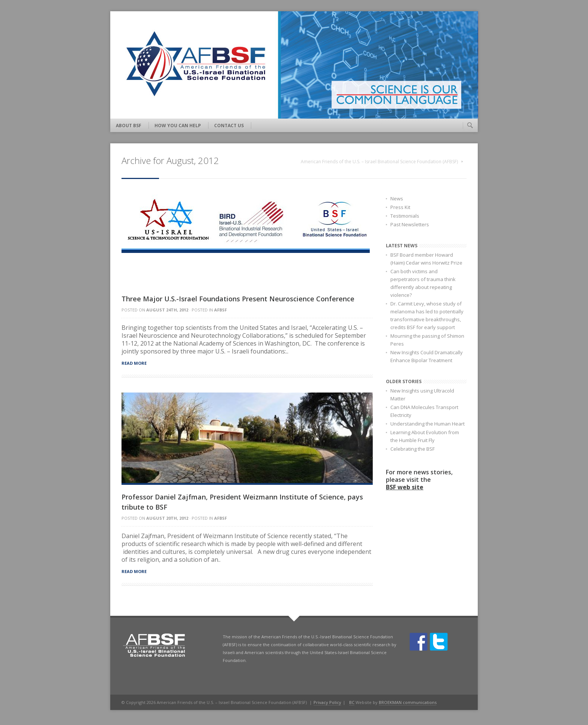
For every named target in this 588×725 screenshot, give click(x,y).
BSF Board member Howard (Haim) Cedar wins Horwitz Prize (426, 259)
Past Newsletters (410, 224)
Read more (134, 363)
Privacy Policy (327, 702)
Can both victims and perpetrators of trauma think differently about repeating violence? (423, 283)
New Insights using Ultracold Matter (422, 395)
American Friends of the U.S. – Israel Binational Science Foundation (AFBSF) (379, 162)
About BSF (129, 126)
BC (352, 702)
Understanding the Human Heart (427, 424)
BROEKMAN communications (408, 702)
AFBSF (220, 310)
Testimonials (405, 216)
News (397, 199)
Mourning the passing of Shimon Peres (427, 340)
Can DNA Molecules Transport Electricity (424, 411)
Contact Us (229, 126)
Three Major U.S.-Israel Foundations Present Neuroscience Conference (238, 299)
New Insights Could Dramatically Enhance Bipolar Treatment (427, 356)
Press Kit (400, 207)
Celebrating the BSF (412, 449)
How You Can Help (178, 126)
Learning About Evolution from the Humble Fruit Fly (425, 436)
